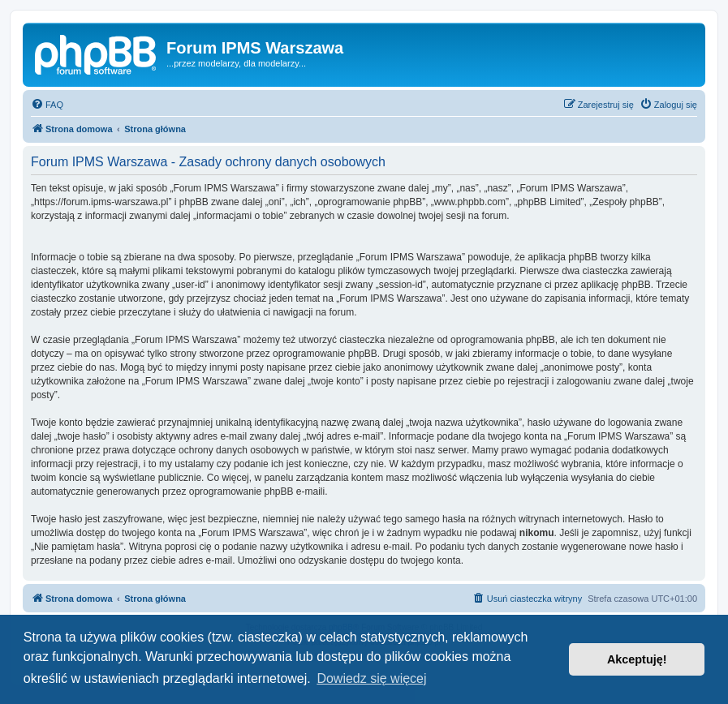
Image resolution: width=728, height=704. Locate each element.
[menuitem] (47, 105)
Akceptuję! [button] (637, 659)
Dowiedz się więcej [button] (371, 678)
